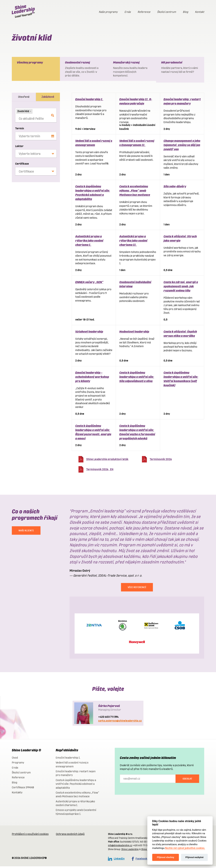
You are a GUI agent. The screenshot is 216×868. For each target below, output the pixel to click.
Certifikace (22, 165)
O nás (128, 12)
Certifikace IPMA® (23, 789)
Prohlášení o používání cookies (30, 836)
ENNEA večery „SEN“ (89, 284)
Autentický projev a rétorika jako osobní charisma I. (89, 242)
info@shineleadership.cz (120, 847)
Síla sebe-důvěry (175, 188)
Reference (144, 12)
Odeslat (187, 780)
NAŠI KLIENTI (26, 532)
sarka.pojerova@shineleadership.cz (120, 722)
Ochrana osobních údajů (70, 836)
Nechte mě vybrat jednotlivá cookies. (185, 848)
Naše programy (108, 12)
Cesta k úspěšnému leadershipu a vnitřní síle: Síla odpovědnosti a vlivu (137, 378)
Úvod (15, 759)
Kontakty (17, 794)
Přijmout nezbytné (194, 857)
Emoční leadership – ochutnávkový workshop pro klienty (92, 378)
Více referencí (137, 589)
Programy (18, 764)
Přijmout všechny (166, 857)
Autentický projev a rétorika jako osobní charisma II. (133, 242)
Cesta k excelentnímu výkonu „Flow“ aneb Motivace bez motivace (135, 192)
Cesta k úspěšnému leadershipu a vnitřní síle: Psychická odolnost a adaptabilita (76, 786)
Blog (185, 12)
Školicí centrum (167, 12)
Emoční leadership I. (89, 101)
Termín (20, 130)
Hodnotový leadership (134, 333)
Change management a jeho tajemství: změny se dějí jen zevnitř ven (182, 147)
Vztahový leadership (89, 333)
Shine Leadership (130, 851)
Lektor (19, 148)
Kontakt (200, 12)
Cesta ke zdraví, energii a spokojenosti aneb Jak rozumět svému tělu (181, 288)
